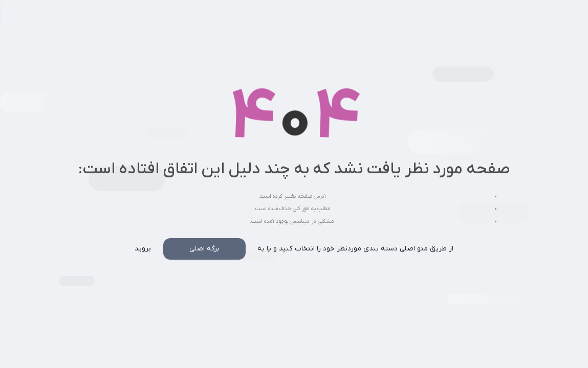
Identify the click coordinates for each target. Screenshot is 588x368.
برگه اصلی (204, 249)
